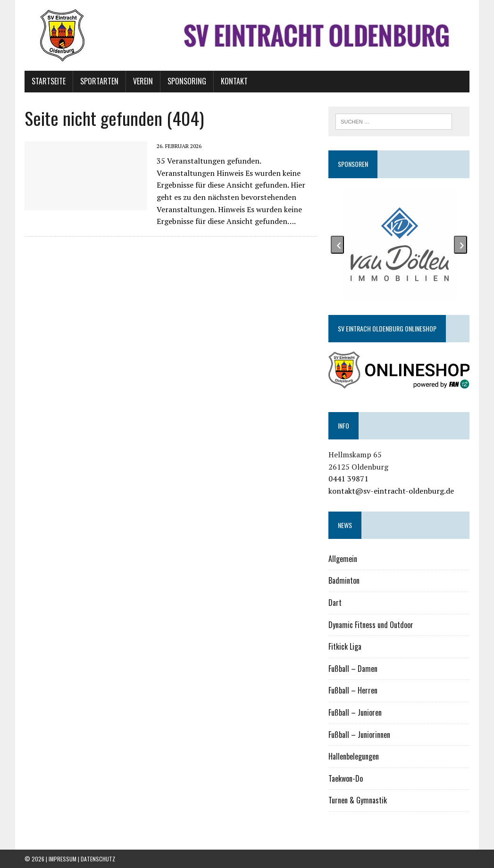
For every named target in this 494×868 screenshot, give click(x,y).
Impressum (63, 859)
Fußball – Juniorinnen (359, 735)
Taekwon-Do (346, 778)
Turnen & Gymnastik (358, 800)
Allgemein (343, 559)
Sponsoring (187, 81)
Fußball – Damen (353, 669)
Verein (143, 81)
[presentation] (337, 245)
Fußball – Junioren (355, 712)
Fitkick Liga (345, 646)
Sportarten (99, 81)
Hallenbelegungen (354, 756)
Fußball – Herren (353, 690)
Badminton (344, 580)
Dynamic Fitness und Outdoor (371, 625)
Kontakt (234, 81)
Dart (335, 603)
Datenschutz (98, 859)
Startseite (49, 81)
